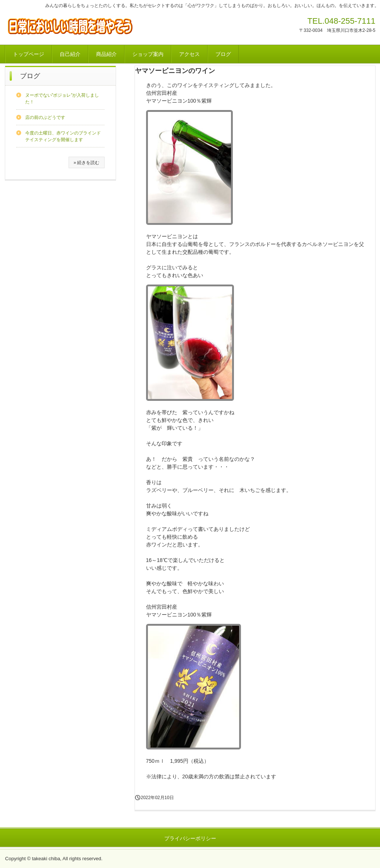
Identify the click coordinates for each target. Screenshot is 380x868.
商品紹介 (106, 54)
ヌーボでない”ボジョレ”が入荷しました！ (62, 99)
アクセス (189, 54)
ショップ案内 (148, 54)
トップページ (29, 54)
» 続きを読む (86, 163)
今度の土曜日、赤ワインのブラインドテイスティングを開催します (63, 136)
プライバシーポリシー (190, 838)
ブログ (223, 54)
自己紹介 (70, 54)
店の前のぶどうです (45, 117)
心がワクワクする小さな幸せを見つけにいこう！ (80, 26)
